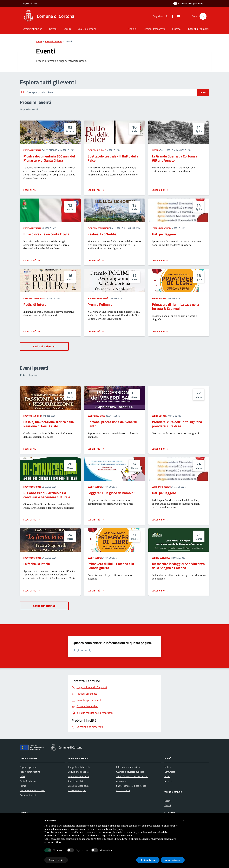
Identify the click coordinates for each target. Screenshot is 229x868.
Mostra (156, 150)
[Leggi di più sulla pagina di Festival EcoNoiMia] (96, 260)
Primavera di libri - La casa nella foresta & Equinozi (175, 306)
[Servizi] (67, 29)
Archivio (168, 781)
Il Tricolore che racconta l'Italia (46, 234)
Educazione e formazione (128, 767)
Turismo (176, 29)
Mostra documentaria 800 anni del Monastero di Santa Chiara (49, 158)
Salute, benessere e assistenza (131, 786)
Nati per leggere (164, 234)
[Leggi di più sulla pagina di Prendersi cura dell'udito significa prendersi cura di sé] (160, 449)
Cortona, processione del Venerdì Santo (112, 424)
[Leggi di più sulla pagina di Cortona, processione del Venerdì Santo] (96, 449)
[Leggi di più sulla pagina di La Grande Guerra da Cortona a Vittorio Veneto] (160, 190)
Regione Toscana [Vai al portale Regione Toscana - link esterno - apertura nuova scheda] (30, 3)
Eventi (168, 805)
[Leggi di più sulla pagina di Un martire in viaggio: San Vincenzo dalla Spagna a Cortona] (160, 591)
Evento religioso (32, 416)
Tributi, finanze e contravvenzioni (132, 776)
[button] (183, 820)
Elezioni (132, 29)
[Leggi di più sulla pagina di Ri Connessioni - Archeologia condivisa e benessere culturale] (32, 520)
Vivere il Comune (54, 41)
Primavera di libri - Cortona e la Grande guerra (111, 566)
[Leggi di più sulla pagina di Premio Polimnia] (96, 331)
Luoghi (168, 801)
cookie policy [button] (116, 829)
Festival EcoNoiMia (102, 234)
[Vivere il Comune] (87, 29)
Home (39, 41)
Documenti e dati (28, 795)
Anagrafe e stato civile (79, 767)
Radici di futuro (35, 304)
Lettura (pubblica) (161, 228)
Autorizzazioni (123, 790)
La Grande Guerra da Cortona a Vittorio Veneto (175, 158)
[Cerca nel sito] (203, 16)
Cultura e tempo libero (79, 772)
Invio (203, 92)
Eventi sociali (159, 298)
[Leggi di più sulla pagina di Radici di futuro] (32, 331)
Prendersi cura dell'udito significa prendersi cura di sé (177, 424)
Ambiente (121, 781)
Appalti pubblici (75, 781)
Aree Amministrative (30, 772)
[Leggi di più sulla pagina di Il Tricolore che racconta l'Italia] (32, 260)
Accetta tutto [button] (173, 860)
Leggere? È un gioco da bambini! (112, 493)
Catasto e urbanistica (78, 786)
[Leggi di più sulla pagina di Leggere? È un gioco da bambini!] (96, 520)
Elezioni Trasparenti (154, 29)
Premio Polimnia (100, 304)
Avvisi (167, 776)
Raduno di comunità (98, 298)
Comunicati (170, 772)
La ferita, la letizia (37, 564)
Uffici (22, 776)
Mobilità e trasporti (77, 790)
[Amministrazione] (33, 29)
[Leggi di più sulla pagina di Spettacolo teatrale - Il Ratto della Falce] (96, 190)
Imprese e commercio (78, 776)
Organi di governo (28, 767)
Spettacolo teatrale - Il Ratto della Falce (113, 158)
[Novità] (53, 29)
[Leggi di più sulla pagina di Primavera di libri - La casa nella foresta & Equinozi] (160, 331)
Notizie (168, 767)
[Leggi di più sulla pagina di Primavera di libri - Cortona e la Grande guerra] (96, 591)
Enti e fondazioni (28, 781)
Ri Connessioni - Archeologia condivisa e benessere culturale (47, 495)
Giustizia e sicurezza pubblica (130, 772)
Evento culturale (32, 150)
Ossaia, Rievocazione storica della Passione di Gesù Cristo (49, 424)
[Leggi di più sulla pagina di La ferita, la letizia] (32, 591)
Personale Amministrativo (32, 790)
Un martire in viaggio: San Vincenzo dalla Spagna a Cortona (178, 566)
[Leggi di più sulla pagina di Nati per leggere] (160, 260)
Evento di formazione (99, 228)
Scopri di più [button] (56, 860)
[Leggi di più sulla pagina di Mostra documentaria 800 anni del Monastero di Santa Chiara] (32, 190)
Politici (23, 786)
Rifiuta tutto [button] (148, 860)
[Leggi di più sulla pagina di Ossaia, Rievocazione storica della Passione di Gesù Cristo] (32, 449)
